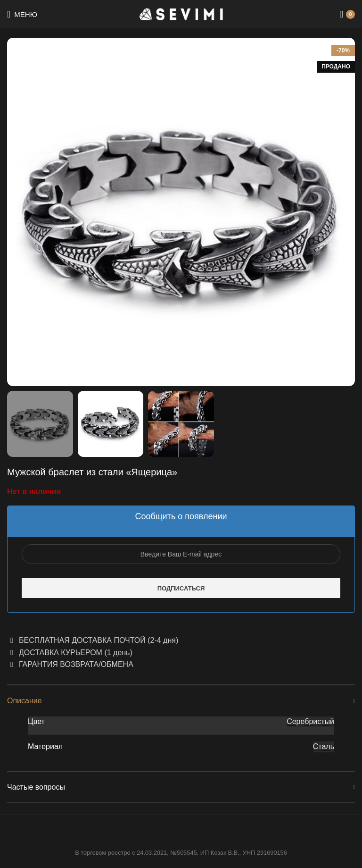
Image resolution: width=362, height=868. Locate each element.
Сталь (324, 746)
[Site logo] (181, 13)
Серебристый (310, 721)
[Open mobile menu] (22, 14)
